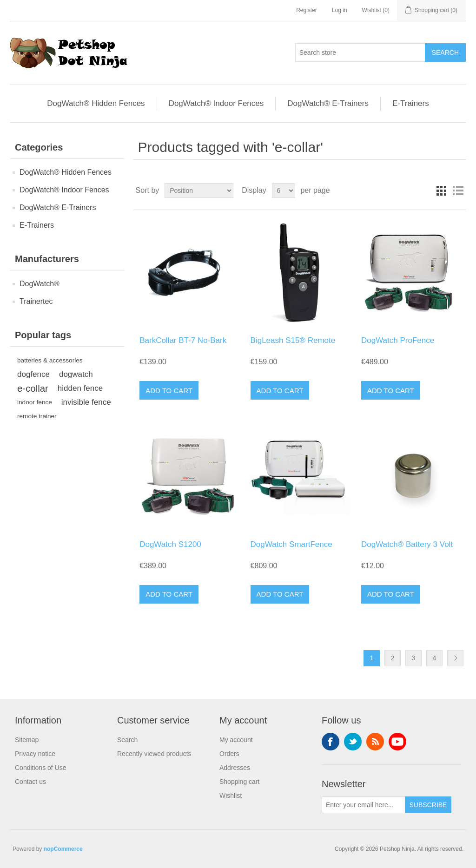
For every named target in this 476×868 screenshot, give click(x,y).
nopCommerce (63, 849)
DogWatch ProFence (398, 340)
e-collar (33, 388)
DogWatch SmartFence (291, 544)
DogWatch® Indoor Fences (216, 103)
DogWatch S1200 (170, 544)
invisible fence (86, 402)
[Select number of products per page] (284, 191)
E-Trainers (411, 103)
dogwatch (76, 374)
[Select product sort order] (199, 191)
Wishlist (231, 796)
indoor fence (35, 402)
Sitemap (27, 740)
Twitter (353, 742)
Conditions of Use (41, 768)
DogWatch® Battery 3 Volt (407, 544)
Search (127, 740)
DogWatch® (40, 284)
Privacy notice (35, 754)
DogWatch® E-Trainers (328, 103)
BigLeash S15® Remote (293, 340)
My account (236, 740)
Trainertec (36, 301)
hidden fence (80, 388)
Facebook (331, 742)
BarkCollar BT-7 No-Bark (183, 340)
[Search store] (360, 53)
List (458, 191)
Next (455, 658)
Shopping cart (239, 782)
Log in (340, 10)
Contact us (30, 782)
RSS (375, 742)
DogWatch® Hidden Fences (96, 103)
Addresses (235, 768)
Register (307, 10)
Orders (229, 754)
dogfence (33, 374)
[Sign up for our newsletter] (364, 805)
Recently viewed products (154, 754)
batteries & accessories (50, 360)
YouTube (397, 742)
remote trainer (37, 416)
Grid (441, 191)
